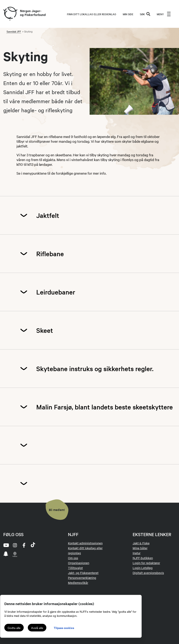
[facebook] (24, 545)
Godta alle (14, 628)
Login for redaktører (146, 563)
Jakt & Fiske (141, 543)
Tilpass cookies (64, 628)
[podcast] (15, 554)
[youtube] (6, 545)
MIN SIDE (128, 14)
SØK (145, 14)
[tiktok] (33, 545)
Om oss (73, 558)
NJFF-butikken (143, 558)
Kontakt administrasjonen (85, 543)
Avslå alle (37, 628)
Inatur (137, 553)
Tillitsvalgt (75, 568)
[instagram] (15, 545)
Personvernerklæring (82, 578)
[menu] (164, 14)
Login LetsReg (143, 568)
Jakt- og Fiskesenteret (83, 573)
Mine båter (140, 548)
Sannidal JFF (14, 31)
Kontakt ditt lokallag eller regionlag (85, 550)
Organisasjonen (79, 563)
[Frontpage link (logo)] (10, 14)
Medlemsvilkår (78, 583)
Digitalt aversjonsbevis (148, 573)
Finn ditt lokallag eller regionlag (92, 14)
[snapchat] (6, 554)
